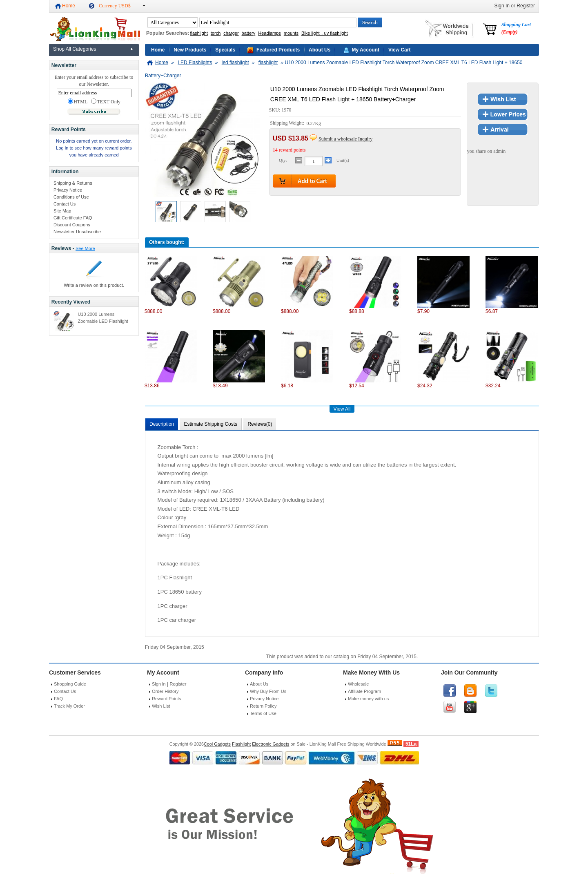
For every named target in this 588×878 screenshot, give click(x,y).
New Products (190, 50)
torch (216, 33)
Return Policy (263, 706)
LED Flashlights (195, 63)
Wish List (161, 706)
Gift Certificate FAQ (73, 218)
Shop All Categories (75, 49)
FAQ (58, 699)
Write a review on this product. (94, 285)
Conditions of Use (71, 197)
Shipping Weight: (288, 123)
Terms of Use (263, 713)
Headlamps (269, 33)
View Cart (399, 50)
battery (249, 33)
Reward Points (167, 699)
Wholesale (358, 684)
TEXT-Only (106, 102)
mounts (291, 33)
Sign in (159, 684)
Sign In (502, 6)
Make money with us (368, 699)
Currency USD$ (115, 6)
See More (85, 248)
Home (69, 6)
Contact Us (65, 204)
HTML (78, 102)
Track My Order (69, 706)
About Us (320, 50)
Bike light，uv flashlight (325, 33)
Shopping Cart (516, 28)
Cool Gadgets (217, 744)
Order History (165, 691)
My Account (365, 50)
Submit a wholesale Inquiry (345, 139)
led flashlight (235, 63)
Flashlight (241, 744)
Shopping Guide (70, 684)
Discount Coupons (72, 225)
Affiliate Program (364, 691)
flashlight (199, 33)
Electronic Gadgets (271, 744)
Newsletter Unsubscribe (77, 232)
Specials (225, 50)
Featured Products (278, 50)
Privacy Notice (68, 190)
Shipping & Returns (73, 183)
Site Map (62, 211)
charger (231, 33)
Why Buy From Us (268, 691)
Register (526, 6)
